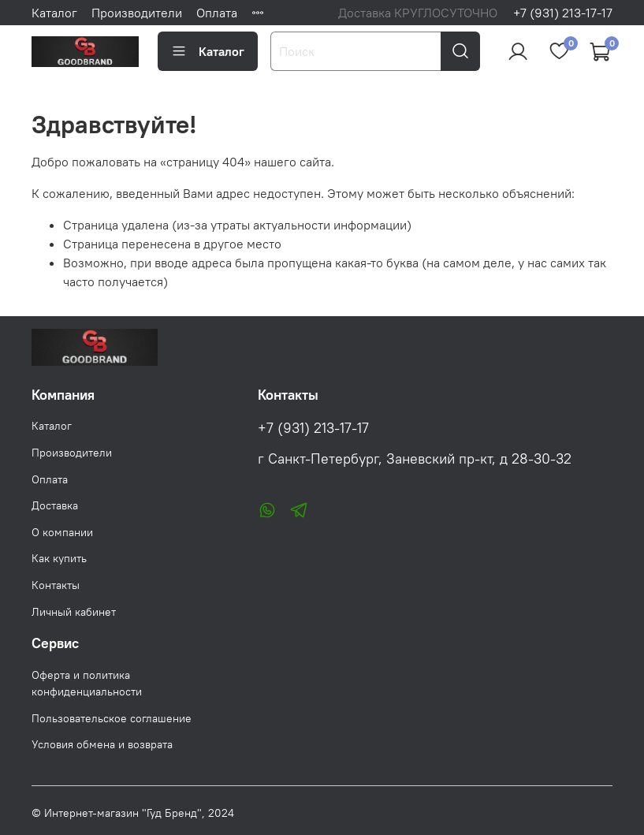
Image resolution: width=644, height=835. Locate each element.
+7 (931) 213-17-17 (563, 13)
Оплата (217, 13)
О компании (62, 532)
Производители (137, 13)
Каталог (54, 13)
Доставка (55, 505)
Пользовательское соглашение (112, 718)
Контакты (56, 585)
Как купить (59, 558)
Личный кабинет (74, 612)
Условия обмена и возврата (102, 744)
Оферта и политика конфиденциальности (87, 684)
